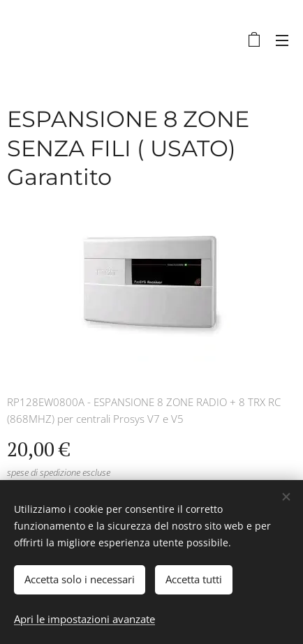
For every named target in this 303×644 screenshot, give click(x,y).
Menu (282, 40)
